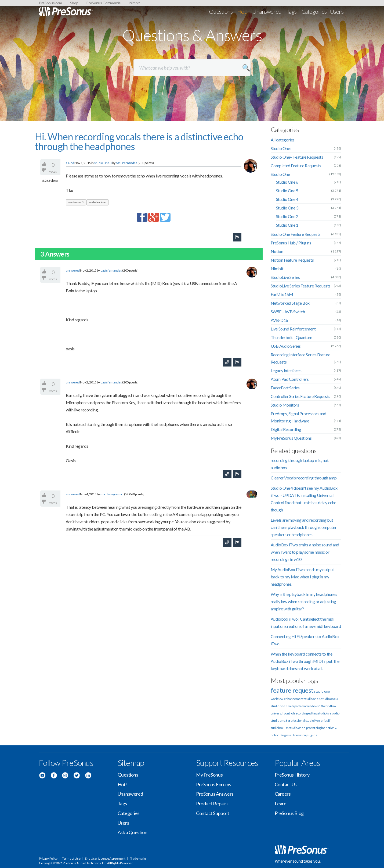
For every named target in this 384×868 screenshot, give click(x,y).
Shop (74, 3)
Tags (292, 11)
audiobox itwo (97, 202)
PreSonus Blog (289, 813)
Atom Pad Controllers (290, 379)
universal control (282, 713)
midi (291, 706)
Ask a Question (133, 832)
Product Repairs (212, 803)
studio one (322, 691)
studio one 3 (76, 202)
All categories (283, 140)
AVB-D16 (279, 320)
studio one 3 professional (288, 721)
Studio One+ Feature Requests (297, 157)
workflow (329, 706)
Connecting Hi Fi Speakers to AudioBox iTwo (305, 640)
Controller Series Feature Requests (300, 396)
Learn (281, 803)
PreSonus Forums (213, 784)
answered (73, 270)
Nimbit (135, 3)
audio (336, 713)
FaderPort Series (285, 388)
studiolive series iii (318, 721)
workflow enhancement (287, 699)
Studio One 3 (103, 163)
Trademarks (138, 858)
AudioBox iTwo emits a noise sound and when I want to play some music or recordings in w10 (305, 552)
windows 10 (315, 706)
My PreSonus (209, 775)
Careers (283, 794)
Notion (277, 251)
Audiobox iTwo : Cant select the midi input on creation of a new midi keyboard (306, 622)
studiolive (325, 713)
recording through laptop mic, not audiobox (300, 464)
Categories (314, 11)
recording (301, 713)
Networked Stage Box (290, 303)
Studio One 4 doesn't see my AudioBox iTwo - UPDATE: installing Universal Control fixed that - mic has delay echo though (304, 499)
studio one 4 (312, 699)
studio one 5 (279, 706)
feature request (292, 690)
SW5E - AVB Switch (288, 312)
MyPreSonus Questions (291, 438)
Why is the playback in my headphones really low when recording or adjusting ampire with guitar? (304, 601)
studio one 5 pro (300, 728)
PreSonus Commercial (104, 3)
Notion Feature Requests (292, 260)
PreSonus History (292, 775)
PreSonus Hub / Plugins (291, 243)
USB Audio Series (286, 346)
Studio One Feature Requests (296, 234)
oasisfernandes (126, 163)
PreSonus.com (50, 3)
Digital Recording (286, 429)
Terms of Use (71, 858)
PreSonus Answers (215, 794)
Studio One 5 (287, 191)
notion (275, 735)
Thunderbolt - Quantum (291, 337)
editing (313, 713)
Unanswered (267, 11)
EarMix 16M (282, 294)
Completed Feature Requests (296, 166)
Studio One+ (282, 148)
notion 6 (331, 728)
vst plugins (318, 728)
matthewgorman (112, 494)
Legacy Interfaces (286, 370)
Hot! (243, 11)
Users (337, 11)
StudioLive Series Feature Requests (301, 286)
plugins (285, 735)
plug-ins (312, 735)
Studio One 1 (287, 225)
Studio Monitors (285, 405)
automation (298, 735)
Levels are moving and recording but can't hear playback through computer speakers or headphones (304, 527)
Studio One (280, 174)
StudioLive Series (285, 277)
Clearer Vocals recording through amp (304, 478)
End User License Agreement (105, 858)
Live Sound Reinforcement (293, 329)
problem (300, 706)
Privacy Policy (48, 858)
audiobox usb (280, 728)
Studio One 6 (287, 182)
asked (70, 163)
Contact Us (286, 784)
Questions (221, 11)
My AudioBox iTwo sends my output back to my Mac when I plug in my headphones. (302, 577)
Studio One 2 (287, 216)
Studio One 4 (287, 199)
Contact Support (213, 813)
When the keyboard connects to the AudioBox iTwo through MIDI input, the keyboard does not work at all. (305, 661)
